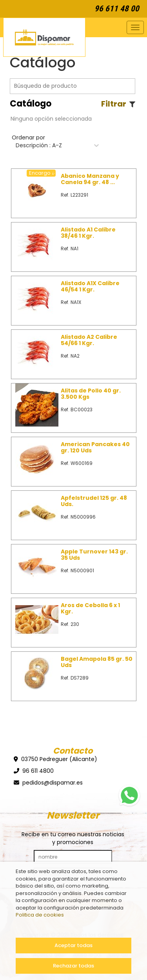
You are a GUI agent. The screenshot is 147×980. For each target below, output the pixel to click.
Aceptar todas (73, 945)
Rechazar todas (73, 966)
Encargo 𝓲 (41, 173)
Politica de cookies (40, 915)
